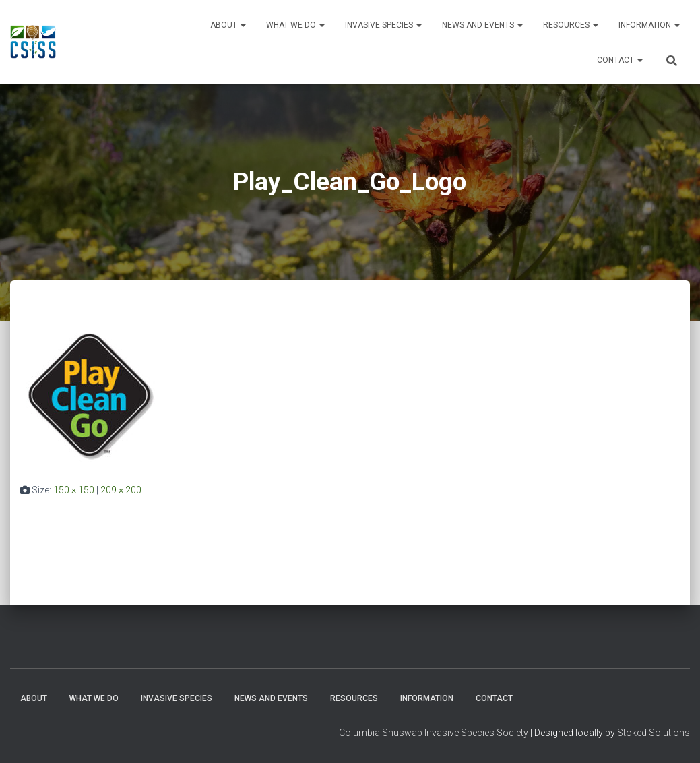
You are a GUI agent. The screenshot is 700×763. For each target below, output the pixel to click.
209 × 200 (121, 490)
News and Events (482, 25)
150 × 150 (74, 490)
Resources (571, 25)
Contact (620, 60)
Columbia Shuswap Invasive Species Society (434, 733)
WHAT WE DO (295, 25)
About (228, 25)
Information (649, 25)
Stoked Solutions (654, 733)
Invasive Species (383, 25)
